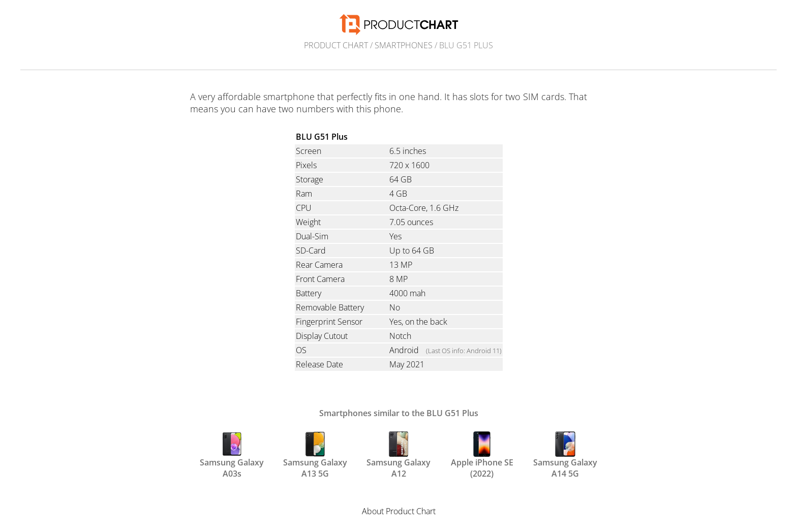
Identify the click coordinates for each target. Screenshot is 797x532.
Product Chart (336, 45)
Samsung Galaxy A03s (232, 454)
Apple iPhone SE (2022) (482, 454)
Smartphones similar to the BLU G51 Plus (399, 413)
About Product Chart (399, 511)
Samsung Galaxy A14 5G (565, 454)
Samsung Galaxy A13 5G (315, 454)
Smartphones (404, 45)
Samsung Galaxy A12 (398, 454)
